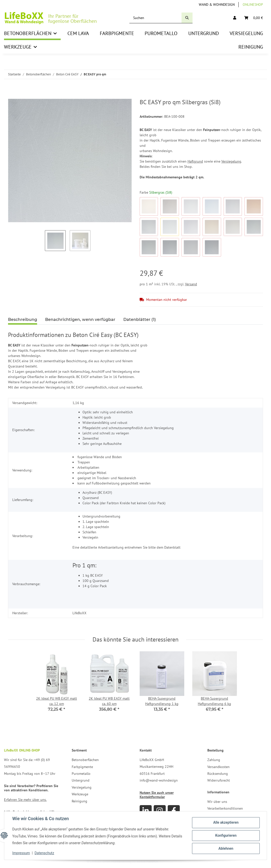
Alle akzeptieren (226, 822)
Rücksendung (218, 774)
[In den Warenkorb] (12, 96)
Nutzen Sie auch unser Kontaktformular (157, 795)
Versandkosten (218, 767)
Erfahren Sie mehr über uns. (25, 800)
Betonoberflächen (85, 760)
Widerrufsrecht (219, 780)
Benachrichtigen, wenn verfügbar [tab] (80, 320)
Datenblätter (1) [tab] (140, 320)
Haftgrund (195, 161)
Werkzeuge (80, 794)
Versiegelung (231, 161)
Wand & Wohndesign (217, 5)
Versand (191, 284)
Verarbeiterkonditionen (225, 808)
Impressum (21, 853)
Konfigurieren (226, 835)
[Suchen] (156, 18)
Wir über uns (217, 802)
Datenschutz (44, 853)
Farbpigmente (82, 767)
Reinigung (79, 801)
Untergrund (81, 780)
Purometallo (81, 774)
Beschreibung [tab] (23, 320)
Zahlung (214, 760)
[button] (235, 18)
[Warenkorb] (254, 18)
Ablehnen (226, 848)
